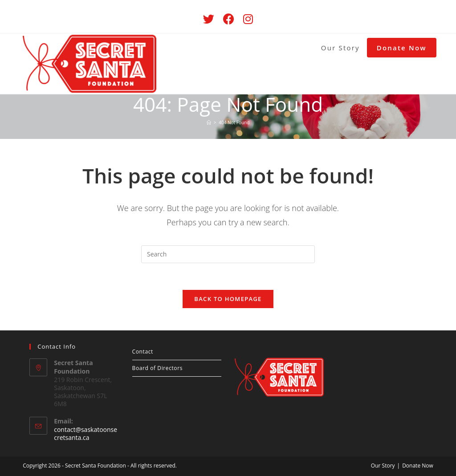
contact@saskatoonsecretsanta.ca (85, 433)
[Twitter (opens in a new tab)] (209, 19)
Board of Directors (157, 368)
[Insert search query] (228, 254)
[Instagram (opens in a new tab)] (248, 19)
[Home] (209, 122)
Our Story (383, 466)
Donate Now (418, 466)
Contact (143, 352)
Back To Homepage (228, 299)
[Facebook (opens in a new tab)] (229, 19)
